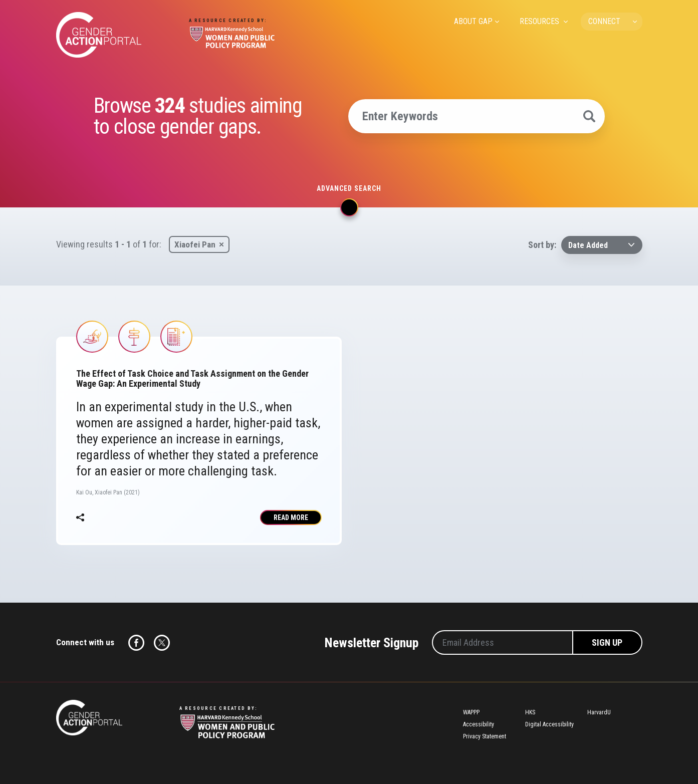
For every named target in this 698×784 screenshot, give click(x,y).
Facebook (136, 643)
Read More (291, 517)
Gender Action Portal (99, 35)
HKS (530, 712)
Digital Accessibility (549, 724)
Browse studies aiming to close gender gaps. (198, 116)
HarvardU (599, 712)
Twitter (162, 643)
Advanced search (349, 188)
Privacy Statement (485, 736)
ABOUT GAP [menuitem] (473, 21)
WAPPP (471, 712)
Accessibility (479, 724)
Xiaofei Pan (195, 244)
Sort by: (542, 245)
